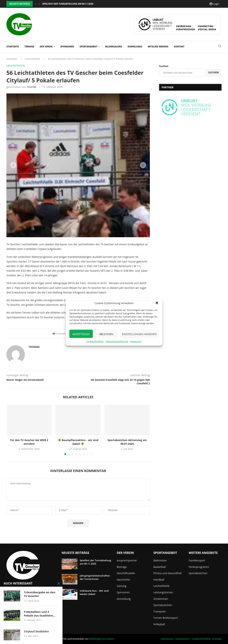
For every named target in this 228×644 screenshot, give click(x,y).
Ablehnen (106, 334)
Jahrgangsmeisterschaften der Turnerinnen (95, 577)
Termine (29, 47)
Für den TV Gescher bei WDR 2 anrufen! (29, 442)
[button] (157, 303)
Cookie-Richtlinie (95, 341)
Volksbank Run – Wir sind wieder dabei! (94, 592)
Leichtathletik (32, 59)
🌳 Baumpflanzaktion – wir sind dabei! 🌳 (78, 442)
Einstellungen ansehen (139, 334)
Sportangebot (89, 47)
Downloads (135, 47)
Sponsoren (67, 47)
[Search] (220, 47)
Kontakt (179, 47)
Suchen (164, 66)
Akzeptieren (81, 334)
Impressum (136, 341)
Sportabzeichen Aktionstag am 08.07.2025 (127, 442)
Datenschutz (183, 639)
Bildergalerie (114, 47)
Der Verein (46, 47)
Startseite (13, 47)
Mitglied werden (158, 47)
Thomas (32, 87)
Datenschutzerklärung (117, 341)
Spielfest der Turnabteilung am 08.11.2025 (95, 562)
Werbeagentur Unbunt (102, 639)
